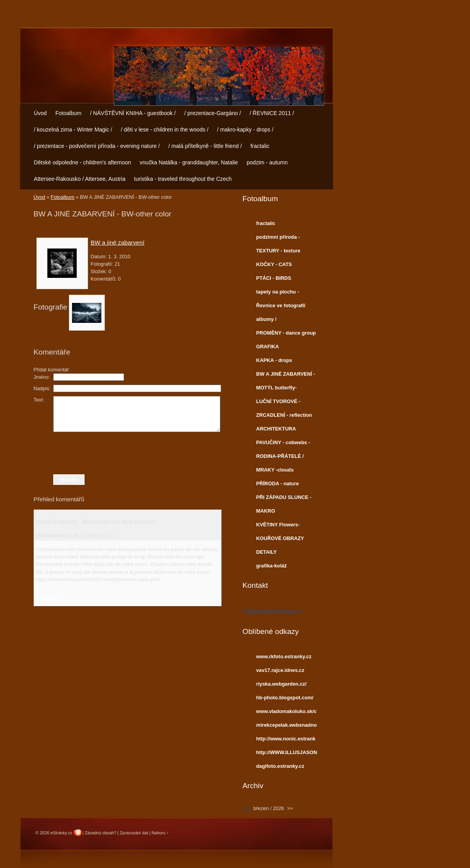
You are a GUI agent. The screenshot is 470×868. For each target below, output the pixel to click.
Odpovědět (48, 597)
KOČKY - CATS (274, 264)
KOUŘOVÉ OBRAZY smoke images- (280, 540)
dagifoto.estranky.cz (280, 766)
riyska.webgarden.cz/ (282, 684)
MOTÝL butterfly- (277, 388)
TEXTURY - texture (278, 251)
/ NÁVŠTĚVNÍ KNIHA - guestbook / (133, 113)
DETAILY (267, 552)
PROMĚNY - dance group (286, 333)
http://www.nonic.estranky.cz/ (286, 740)
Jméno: (42, 377)
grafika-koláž (272, 566)
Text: (39, 400)
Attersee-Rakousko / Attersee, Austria (80, 179)
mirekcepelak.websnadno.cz (287, 727)
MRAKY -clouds (275, 470)
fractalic (260, 146)
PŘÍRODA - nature (278, 484)
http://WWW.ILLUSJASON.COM (287, 754)
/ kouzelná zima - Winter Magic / (73, 130)
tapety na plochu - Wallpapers (278, 294)
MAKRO (266, 511)
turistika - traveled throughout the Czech (183, 179)
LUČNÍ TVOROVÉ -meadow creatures (278, 403)
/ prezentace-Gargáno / (213, 113)
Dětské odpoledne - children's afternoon (83, 162)
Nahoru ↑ (160, 833)
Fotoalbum (68, 113)
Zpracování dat (134, 833)
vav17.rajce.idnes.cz (280, 670)
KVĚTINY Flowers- (278, 525)
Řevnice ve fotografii (281, 305)
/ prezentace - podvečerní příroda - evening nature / (97, 146)
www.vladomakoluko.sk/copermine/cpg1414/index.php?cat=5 (287, 713)
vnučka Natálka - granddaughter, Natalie (189, 162)
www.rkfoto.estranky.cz (284, 656)
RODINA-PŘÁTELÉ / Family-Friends (280, 458)
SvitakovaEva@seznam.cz (272, 611)
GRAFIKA (268, 347)
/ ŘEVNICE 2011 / (272, 113)
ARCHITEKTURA (276, 429)
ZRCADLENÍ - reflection (284, 415)
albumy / (267, 319)
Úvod (41, 113)
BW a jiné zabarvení (118, 242)
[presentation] (128, 453)
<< (248, 808)
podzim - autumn (267, 162)
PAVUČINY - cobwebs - (283, 442)
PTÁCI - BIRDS (274, 278)
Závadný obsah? (101, 833)
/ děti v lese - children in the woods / (165, 130)
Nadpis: (42, 388)
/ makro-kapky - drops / (245, 130)
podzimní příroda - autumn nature (278, 239)
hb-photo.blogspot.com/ (285, 698)
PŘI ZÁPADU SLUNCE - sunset (284, 499)
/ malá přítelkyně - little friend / (205, 146)
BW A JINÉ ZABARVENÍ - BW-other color (286, 376)
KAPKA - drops (274, 360)
